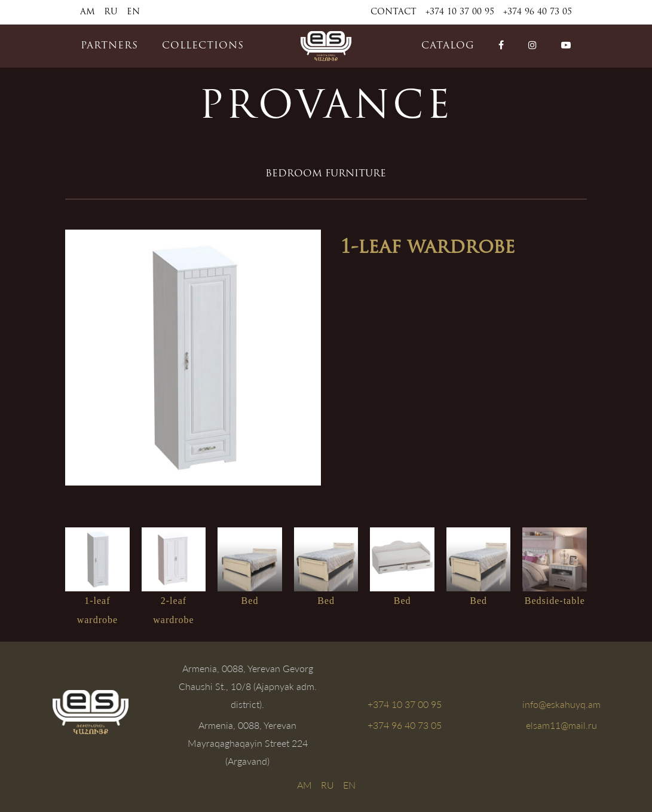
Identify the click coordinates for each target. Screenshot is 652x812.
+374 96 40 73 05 (538, 12)
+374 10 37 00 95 (460, 12)
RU (111, 12)
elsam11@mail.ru (561, 725)
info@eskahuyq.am (561, 704)
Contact (394, 12)
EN (133, 12)
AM (88, 12)
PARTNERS (109, 46)
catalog (448, 46)
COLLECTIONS (203, 46)
